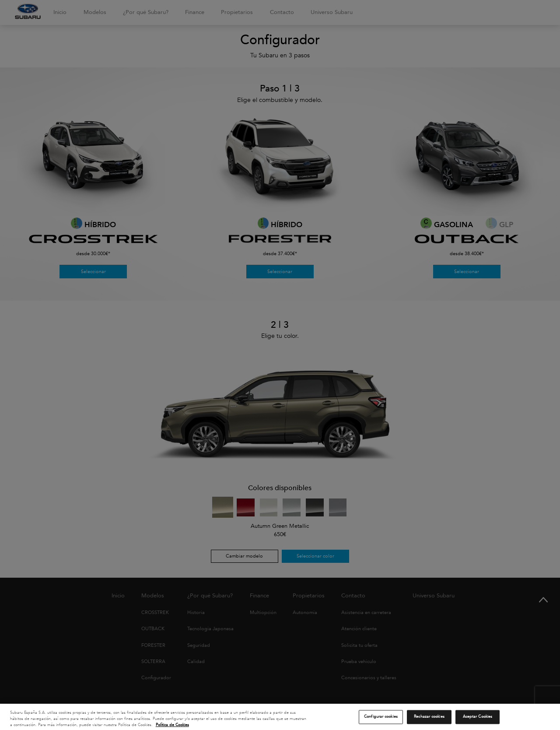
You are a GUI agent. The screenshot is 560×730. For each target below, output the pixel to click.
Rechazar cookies (429, 719)
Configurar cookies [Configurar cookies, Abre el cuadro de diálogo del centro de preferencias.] (381, 719)
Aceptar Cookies (478, 719)
